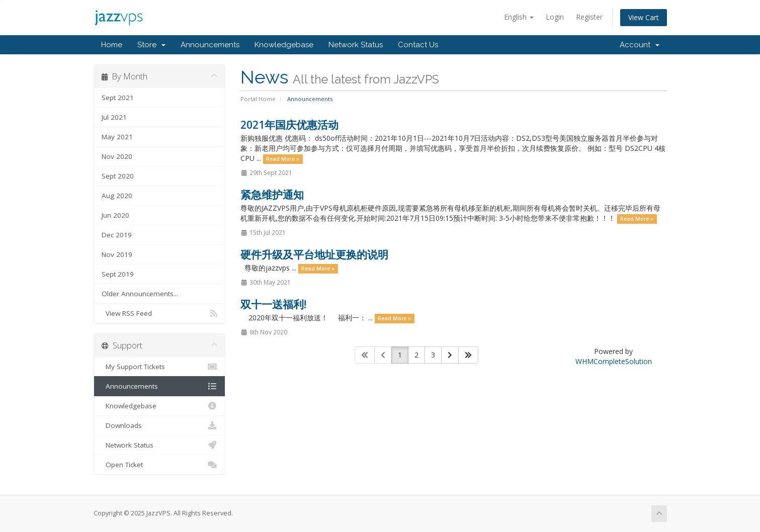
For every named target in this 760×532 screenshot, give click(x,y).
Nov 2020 (117, 156)
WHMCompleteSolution (614, 361)
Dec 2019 (117, 235)
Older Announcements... (140, 294)
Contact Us (418, 45)
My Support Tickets (160, 367)
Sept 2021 (118, 98)
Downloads (160, 425)
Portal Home (258, 99)
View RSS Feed (160, 313)
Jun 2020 (115, 215)
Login (555, 17)
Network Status (356, 45)
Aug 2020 (117, 196)
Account (640, 45)
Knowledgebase (284, 45)
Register (589, 17)
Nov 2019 (117, 254)
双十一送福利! (273, 304)
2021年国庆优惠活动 (289, 125)
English (519, 17)
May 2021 (117, 137)
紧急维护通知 (272, 195)
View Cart (644, 17)
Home (112, 45)
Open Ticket (160, 465)
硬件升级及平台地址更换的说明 (314, 254)
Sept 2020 (118, 176)
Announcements (210, 45)
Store (151, 45)
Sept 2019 (118, 274)
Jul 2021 (114, 117)
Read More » (283, 159)
